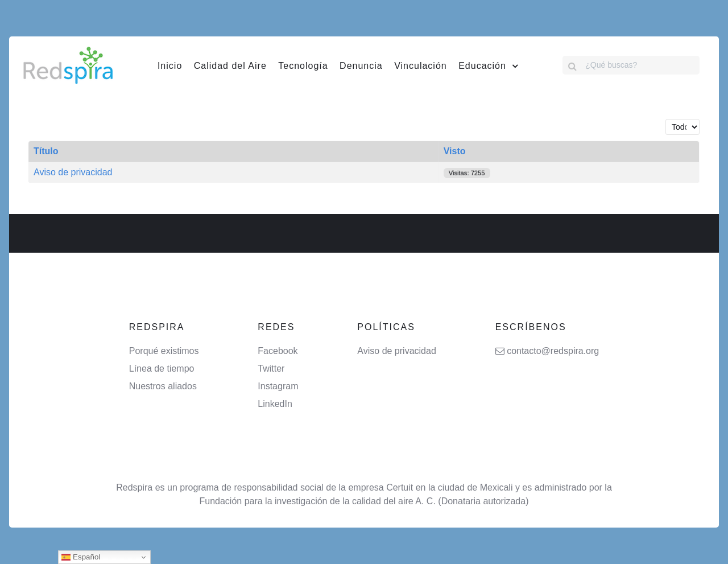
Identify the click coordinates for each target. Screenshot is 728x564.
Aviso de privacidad (73, 172)
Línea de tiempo (162, 369)
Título (46, 151)
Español (81, 557)
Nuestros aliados (163, 386)
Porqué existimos (164, 351)
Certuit (400, 487)
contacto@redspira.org (553, 351)
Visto (455, 151)
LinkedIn (275, 404)
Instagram (278, 386)
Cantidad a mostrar (666, 119)
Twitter (271, 369)
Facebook (278, 351)
